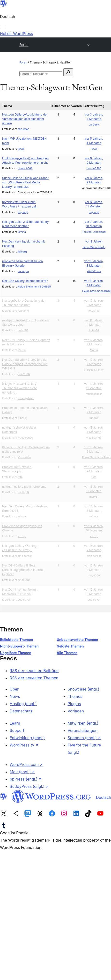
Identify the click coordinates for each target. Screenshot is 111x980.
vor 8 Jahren (94, 241)
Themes (75, 696)
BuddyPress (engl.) (29, 786)
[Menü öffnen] (3, 27)
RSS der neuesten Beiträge (34, 671)
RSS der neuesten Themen (34, 678)
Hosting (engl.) (23, 704)
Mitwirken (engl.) (83, 723)
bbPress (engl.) (26, 779)
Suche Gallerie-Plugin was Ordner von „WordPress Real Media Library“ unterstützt (25, 182)
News (15, 696)
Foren (24, 45)
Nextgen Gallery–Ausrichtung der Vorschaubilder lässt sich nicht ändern (25, 119)
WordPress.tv (24, 745)
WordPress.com (26, 764)
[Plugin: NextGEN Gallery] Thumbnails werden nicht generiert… (20, 388)
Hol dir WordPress (16, 34)
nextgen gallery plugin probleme (24, 487)
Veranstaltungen (83, 730)
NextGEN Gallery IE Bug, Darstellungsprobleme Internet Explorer (23, 570)
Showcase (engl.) (84, 689)
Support (17, 730)
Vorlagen (76, 711)
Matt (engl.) (22, 772)
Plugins (74, 704)
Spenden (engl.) (84, 738)
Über (14, 689)
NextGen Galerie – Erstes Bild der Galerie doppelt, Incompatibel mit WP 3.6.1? (25, 364)
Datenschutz (21, 711)
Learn (15, 723)
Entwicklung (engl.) (27, 738)
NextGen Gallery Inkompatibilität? (25, 281)
